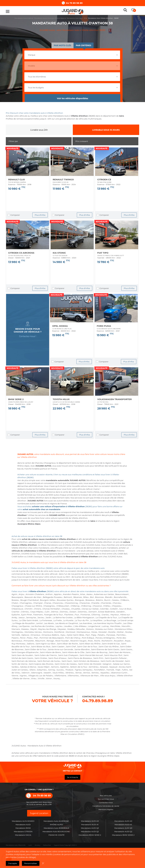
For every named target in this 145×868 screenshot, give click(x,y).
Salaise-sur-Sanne (121, 664)
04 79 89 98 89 (74, 3)
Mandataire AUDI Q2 (90, 831)
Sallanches (47, 845)
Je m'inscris (72, 777)
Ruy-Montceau (19, 644)
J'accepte (13, 863)
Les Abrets (49, 623)
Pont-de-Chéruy (73, 638)
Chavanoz (97, 606)
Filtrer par (13, 141)
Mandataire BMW (23, 828)
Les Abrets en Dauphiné (67, 623)
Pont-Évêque (88, 638)
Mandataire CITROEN (23, 831)
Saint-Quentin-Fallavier (116, 658)
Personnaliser (31, 863)
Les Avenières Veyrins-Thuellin (108, 623)
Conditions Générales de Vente (106, 806)
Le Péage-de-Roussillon (24, 623)
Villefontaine (60, 676)
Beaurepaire (17, 597)
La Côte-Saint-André (29, 620)
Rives (90, 641)
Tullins (125, 670)
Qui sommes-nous (106, 799)
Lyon (30, 845)
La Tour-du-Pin (82, 620)
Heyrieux (115, 615)
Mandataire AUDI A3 (90, 821)
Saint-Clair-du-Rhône (109, 647)
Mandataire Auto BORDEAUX (56, 828)
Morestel (103, 632)
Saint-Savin (67, 661)
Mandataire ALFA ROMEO (23, 821)
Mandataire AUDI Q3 (90, 828)
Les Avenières (86, 623)
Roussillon (119, 641)
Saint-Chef (71, 647)
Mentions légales (106, 809)
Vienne (15, 676)
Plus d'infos (40, 215)
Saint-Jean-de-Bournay (97, 652)
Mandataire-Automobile (23, 18)
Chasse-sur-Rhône (33, 606)
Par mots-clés (62, 45)
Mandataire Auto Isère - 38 (76, 18)
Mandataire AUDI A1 (90, 825)
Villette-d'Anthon (125, 676)
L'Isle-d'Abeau (80, 626)
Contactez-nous (106, 802)
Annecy (38, 845)
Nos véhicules (106, 795)
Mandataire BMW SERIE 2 (90, 835)
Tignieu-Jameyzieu (84, 670)
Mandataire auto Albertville (16, 845)
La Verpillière (96, 620)
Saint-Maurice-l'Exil (113, 655)
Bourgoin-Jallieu (48, 600)
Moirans (90, 629)
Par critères (84, 45)
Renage (50, 641)
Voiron (49, 678)
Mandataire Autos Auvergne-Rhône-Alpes (49, 18)
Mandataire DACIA (23, 835)
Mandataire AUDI (23, 825)
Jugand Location (39, 813)
